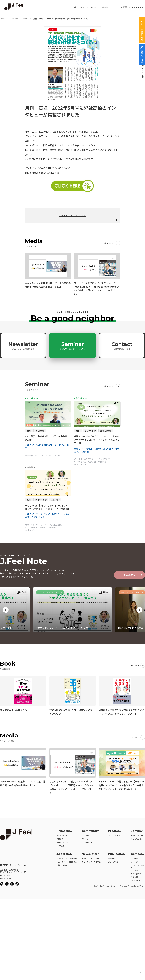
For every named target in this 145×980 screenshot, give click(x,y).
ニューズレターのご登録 (91, 861)
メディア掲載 (113, 861)
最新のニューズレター (90, 857)
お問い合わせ (136, 873)
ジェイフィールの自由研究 (67, 861)
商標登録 (134, 869)
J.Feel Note (65, 853)
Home (2, 19)
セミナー (84, 7)
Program (115, 830)
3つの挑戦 (60, 845)
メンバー (85, 834)
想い (76, 7)
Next (139, 610)
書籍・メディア (110, 7)
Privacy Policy (133, 885)
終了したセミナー (138, 838)
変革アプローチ (62, 841)
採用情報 (134, 876)
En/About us (136, 880)
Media (26, 19)
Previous (6, 610)
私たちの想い (62, 834)
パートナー (86, 838)
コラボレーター (88, 841)
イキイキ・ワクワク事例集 (67, 857)
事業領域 (60, 838)
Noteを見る (130, 575)
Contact (122, 346)
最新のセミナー (137, 834)
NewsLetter (90, 853)
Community (90, 830)
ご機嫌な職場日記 (63, 864)
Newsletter (23, 346)
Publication (14, 19)
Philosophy (64, 830)
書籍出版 (112, 857)
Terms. (142, 885)
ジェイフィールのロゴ (138, 865)
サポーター (135, 861)
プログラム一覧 (114, 834)
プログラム (95, 7)
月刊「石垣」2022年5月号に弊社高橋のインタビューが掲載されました (60, 19)
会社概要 (123, 7)
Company (138, 853)
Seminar (72, 346)
